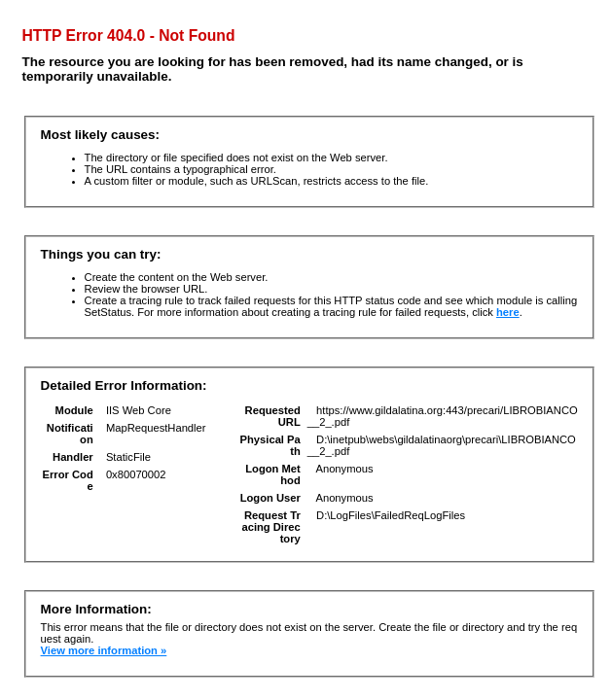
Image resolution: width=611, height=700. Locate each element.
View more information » (104, 650)
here (508, 312)
